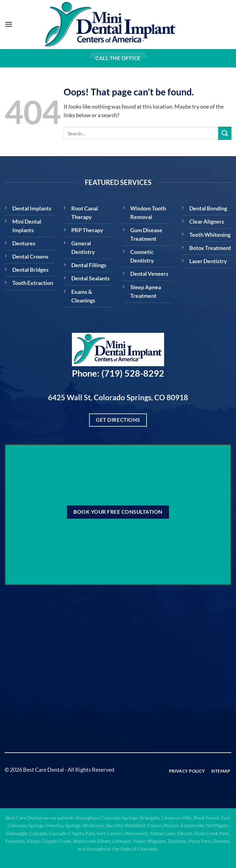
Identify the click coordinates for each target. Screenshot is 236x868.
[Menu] (9, 25)
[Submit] (225, 133)
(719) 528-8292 (133, 373)
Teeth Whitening (210, 235)
